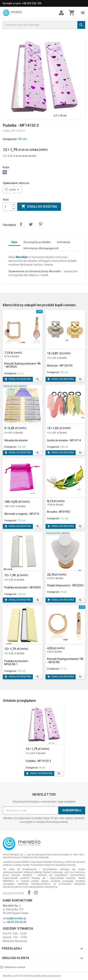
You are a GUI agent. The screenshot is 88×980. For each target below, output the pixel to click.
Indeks (7, 131)
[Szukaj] (44, 25)
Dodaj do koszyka (39, 207)
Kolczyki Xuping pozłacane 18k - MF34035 (23, 365)
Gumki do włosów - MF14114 (64, 440)
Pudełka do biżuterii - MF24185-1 (17, 663)
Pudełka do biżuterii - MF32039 (23, 587)
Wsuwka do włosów (16, 440)
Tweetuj (31, 224)
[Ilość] (7, 207)
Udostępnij (21, 224)
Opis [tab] (14, 242)
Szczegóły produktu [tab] (37, 242)
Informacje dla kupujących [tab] (41, 248)
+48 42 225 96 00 (16, 922)
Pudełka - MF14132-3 (38, 761)
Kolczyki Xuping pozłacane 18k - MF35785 (65, 661)
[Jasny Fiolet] (5, 173)
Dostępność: (10, 139)
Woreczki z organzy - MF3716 (22, 514)
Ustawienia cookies (13, 967)
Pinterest (41, 224)
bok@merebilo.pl (16, 918)
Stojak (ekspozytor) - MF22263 (65, 585)
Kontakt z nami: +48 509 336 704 (22, 3)
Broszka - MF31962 (59, 512)
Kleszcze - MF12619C (60, 366)
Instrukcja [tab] (63, 242)
